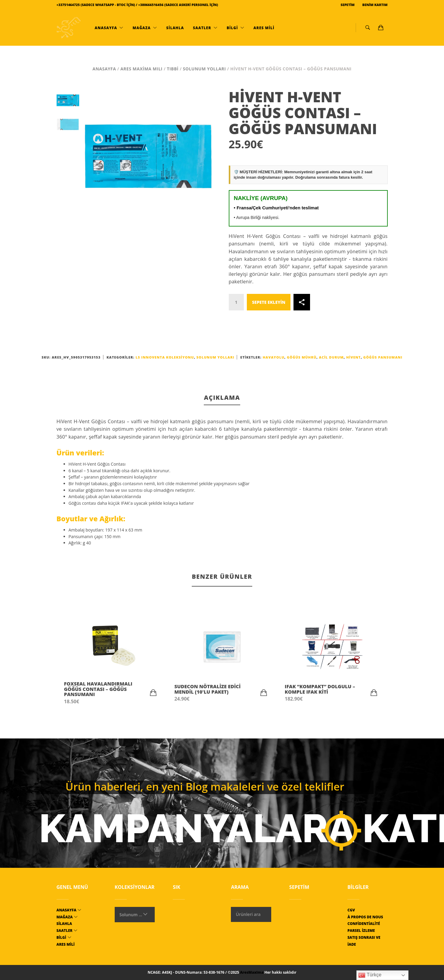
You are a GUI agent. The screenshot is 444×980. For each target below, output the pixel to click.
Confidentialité (364, 924)
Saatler (202, 28)
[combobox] (135, 915)
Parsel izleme (361, 931)
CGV (351, 910)
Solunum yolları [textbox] (131, 915)
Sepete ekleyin (269, 302)
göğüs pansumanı (383, 357)
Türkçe (370, 975)
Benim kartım (375, 5)
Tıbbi (173, 69)
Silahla (174, 28)
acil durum (331, 357)
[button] (153, 693)
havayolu (274, 357)
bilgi (232, 28)
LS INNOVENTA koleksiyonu (165, 357)
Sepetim (347, 5)
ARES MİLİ (263, 28)
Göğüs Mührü (302, 357)
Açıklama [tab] (222, 398)
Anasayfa (106, 28)
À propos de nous (365, 917)
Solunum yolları (205, 69)
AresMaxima (252, 972)
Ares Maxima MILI (141, 69)
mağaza (141, 28)
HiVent (353, 357)
